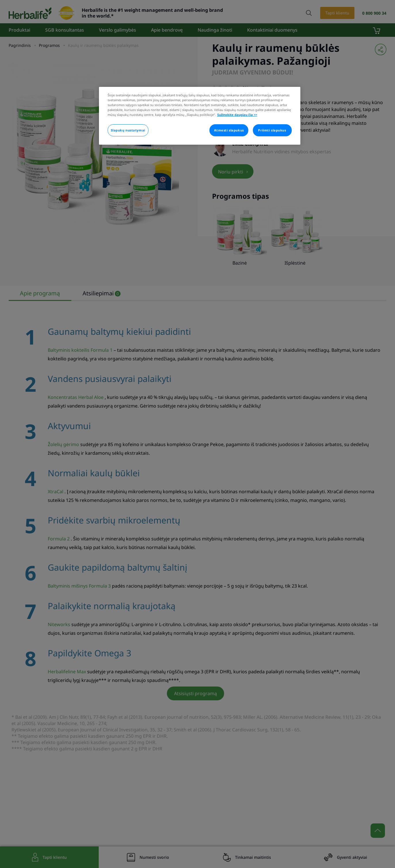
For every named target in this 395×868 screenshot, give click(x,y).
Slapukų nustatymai (128, 130)
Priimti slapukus (272, 130)
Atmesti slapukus (229, 130)
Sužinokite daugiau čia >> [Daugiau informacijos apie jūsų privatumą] (237, 115)
